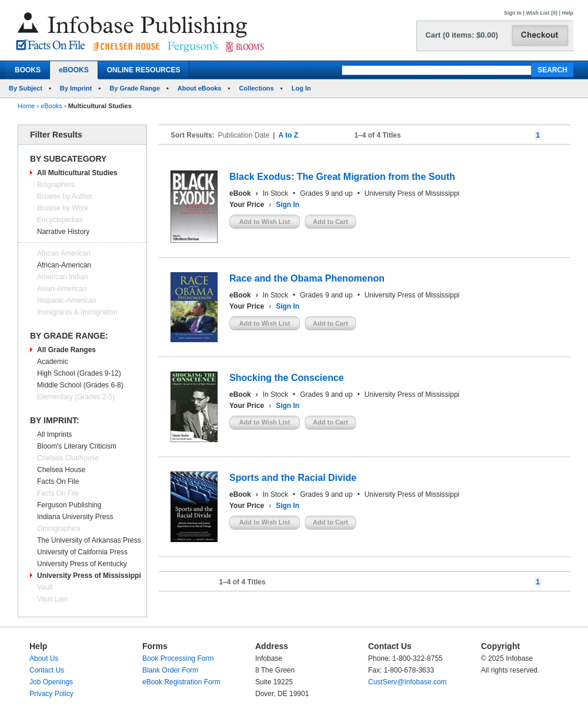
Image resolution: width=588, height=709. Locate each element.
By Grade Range (135, 88)
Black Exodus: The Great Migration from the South (342, 177)
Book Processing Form (178, 658)
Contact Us (47, 670)
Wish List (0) (542, 13)
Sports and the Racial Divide (293, 478)
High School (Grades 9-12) (79, 373)
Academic (53, 362)
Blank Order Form (170, 670)
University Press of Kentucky (82, 564)
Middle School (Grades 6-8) (80, 385)
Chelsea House (61, 470)
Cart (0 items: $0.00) (462, 35)
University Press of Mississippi (89, 576)
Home (26, 106)
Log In (301, 88)
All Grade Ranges (66, 350)
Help (567, 13)
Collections (256, 88)
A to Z (288, 135)
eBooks (51, 106)
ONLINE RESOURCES (144, 70)
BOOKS (28, 70)
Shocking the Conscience (287, 378)
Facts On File (58, 481)
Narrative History (63, 232)
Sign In (513, 13)
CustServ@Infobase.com (407, 682)
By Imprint (76, 88)
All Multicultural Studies (77, 173)
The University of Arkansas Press (89, 540)
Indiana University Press (75, 517)
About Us (44, 658)
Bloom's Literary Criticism (77, 446)
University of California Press (82, 552)
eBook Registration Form (181, 682)
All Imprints (54, 434)
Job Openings (51, 682)
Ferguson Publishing (69, 505)
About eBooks (200, 88)
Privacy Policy (51, 694)
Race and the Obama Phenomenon (307, 278)
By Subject (26, 88)
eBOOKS (74, 70)
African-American (64, 265)
